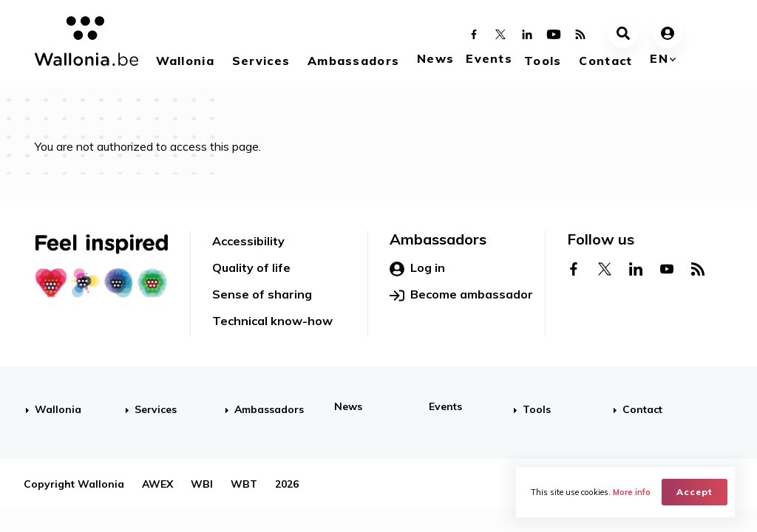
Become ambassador (461, 295)
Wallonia (185, 61)
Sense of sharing (262, 294)
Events (489, 58)
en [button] (659, 58)
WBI (202, 484)
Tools (543, 61)
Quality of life (251, 267)
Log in (417, 268)
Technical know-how (272, 321)
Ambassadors (353, 61)
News (435, 58)
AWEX (157, 484)
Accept (695, 492)
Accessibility (248, 241)
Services (261, 61)
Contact (605, 61)
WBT (244, 484)
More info (632, 492)
